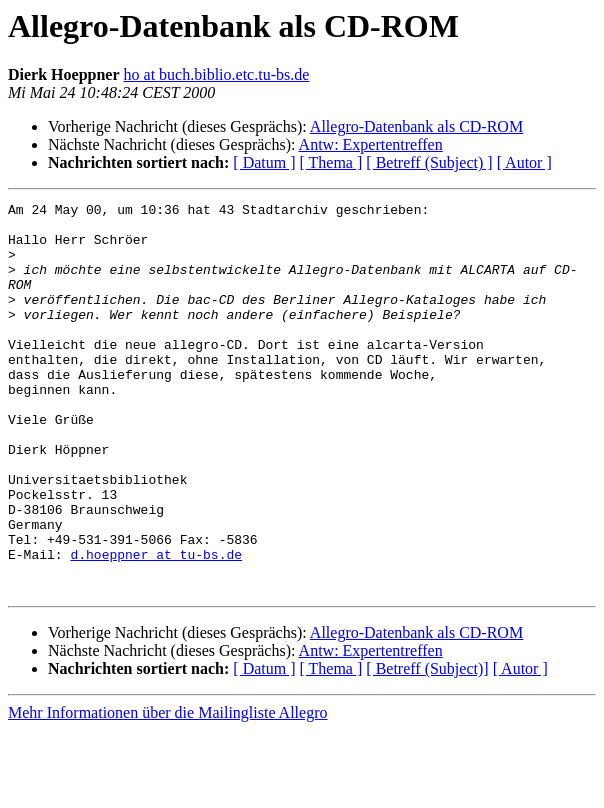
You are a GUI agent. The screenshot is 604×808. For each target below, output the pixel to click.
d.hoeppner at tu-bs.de (156, 626)
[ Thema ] (331, 162)
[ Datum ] (264, 162)
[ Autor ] (524, 162)
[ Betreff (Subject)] (427, 746)
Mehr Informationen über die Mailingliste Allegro (167, 790)
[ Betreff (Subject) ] (429, 162)
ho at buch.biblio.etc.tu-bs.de (217, 74)
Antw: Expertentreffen (371, 144)
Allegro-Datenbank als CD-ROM (416, 126)
